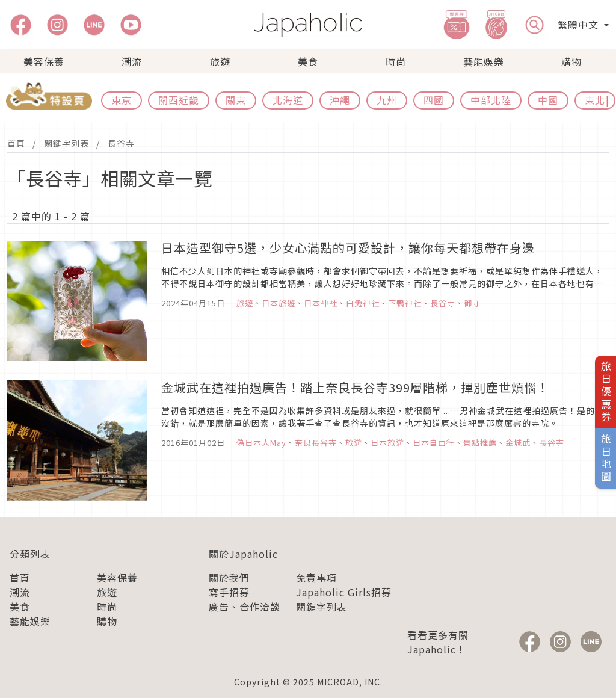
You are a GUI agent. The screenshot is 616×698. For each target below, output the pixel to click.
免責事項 (316, 578)
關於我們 (229, 578)
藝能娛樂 (484, 61)
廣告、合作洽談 (245, 607)
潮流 (132, 61)
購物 (571, 61)
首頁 (16, 143)
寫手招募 (229, 592)
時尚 (396, 61)
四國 (434, 100)
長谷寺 (121, 143)
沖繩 (340, 100)
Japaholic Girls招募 (344, 592)
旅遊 (220, 61)
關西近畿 (179, 100)
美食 (308, 61)
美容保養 (44, 61)
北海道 (288, 100)
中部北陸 (491, 100)
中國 (548, 100)
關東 (236, 100)
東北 (595, 100)
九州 (387, 100)
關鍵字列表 (66, 143)
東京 (122, 100)
